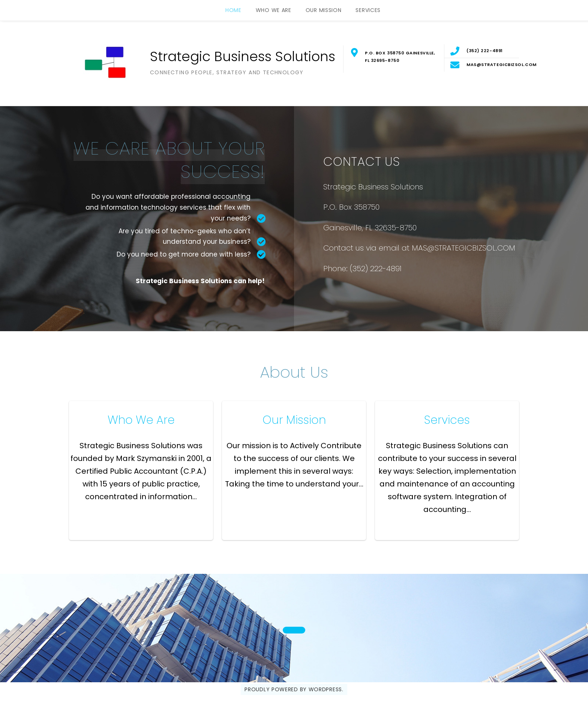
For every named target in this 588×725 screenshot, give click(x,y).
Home (233, 10)
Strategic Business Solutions (243, 56)
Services (368, 10)
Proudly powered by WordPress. (294, 689)
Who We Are (274, 10)
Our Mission (324, 10)
